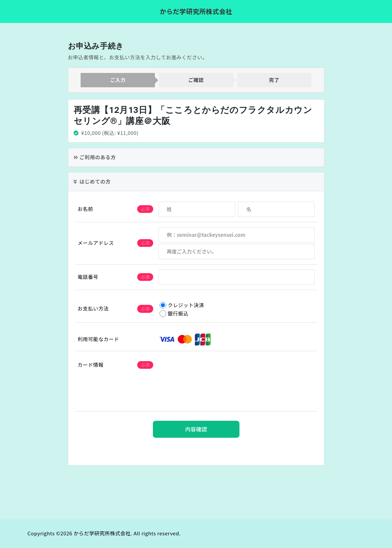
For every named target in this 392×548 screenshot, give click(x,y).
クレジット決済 (182, 305)
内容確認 (196, 429)
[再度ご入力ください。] (236, 252)
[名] (276, 209)
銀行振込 (174, 313)
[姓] (197, 209)
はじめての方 (92, 181)
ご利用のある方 (95, 157)
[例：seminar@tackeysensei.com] (236, 235)
